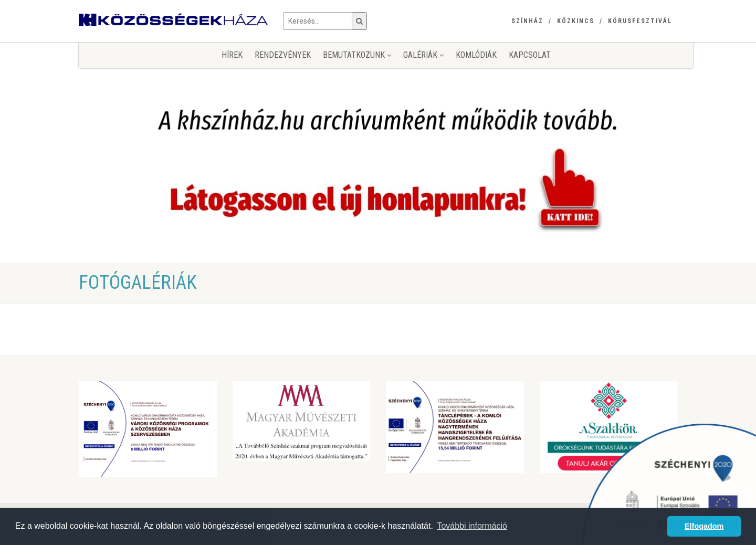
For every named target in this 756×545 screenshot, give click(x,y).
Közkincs (576, 21)
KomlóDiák (476, 55)
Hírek (232, 55)
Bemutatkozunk (357, 55)
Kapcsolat (530, 55)
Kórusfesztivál (640, 21)
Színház (527, 21)
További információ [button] (472, 526)
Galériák (423, 55)
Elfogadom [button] (704, 526)
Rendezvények (283, 55)
